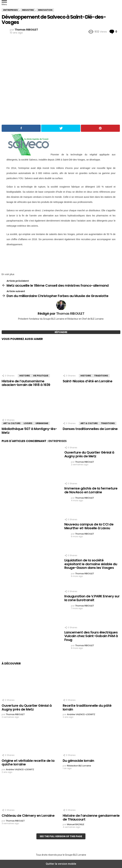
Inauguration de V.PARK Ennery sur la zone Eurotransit (92, 598)
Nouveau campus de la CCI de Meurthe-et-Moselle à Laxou (89, 526)
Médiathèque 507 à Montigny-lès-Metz (29, 431)
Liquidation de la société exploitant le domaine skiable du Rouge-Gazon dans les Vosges (91, 564)
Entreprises (58, 441)
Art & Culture (12, 423)
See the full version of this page (61, 836)
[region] (61, 258)
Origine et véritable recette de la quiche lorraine (28, 763)
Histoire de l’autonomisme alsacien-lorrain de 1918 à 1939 (26, 383)
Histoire (25, 376)
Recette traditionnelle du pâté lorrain (87, 707)
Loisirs (28, 423)
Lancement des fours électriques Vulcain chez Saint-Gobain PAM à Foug (91, 636)
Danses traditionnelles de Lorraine (90, 429)
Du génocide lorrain (78, 761)
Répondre (61, 332)
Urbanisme (42, 423)
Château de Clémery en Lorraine (28, 816)
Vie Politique (41, 376)
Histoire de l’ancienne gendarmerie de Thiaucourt (91, 817)
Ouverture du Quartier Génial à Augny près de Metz (89, 454)
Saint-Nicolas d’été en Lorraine (88, 381)
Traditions (101, 376)
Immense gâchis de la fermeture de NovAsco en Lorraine (91, 490)
